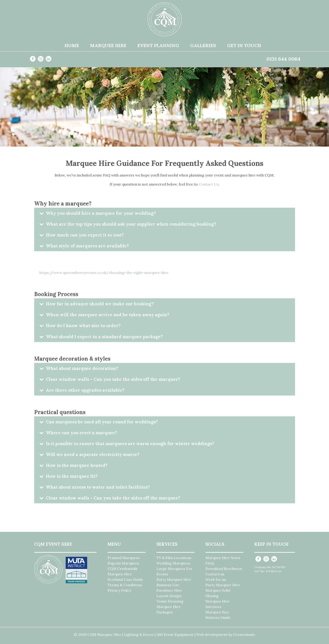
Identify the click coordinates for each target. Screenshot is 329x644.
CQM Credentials (122, 569)
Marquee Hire (108, 45)
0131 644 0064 (283, 59)
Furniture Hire (169, 590)
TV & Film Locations (174, 558)
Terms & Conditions (125, 585)
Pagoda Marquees (123, 563)
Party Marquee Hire (174, 579)
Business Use (168, 585)
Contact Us (209, 184)
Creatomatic (244, 634)
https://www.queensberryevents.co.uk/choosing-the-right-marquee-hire (104, 273)
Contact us (215, 574)
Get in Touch (244, 45)
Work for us (216, 579)
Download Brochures (224, 569)
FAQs (210, 563)
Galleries (203, 45)
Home (72, 45)
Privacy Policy (119, 590)
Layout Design (169, 596)
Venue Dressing (170, 601)
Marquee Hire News (223, 558)
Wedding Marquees (173, 563)
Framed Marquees (124, 558)
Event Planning (158, 45)
